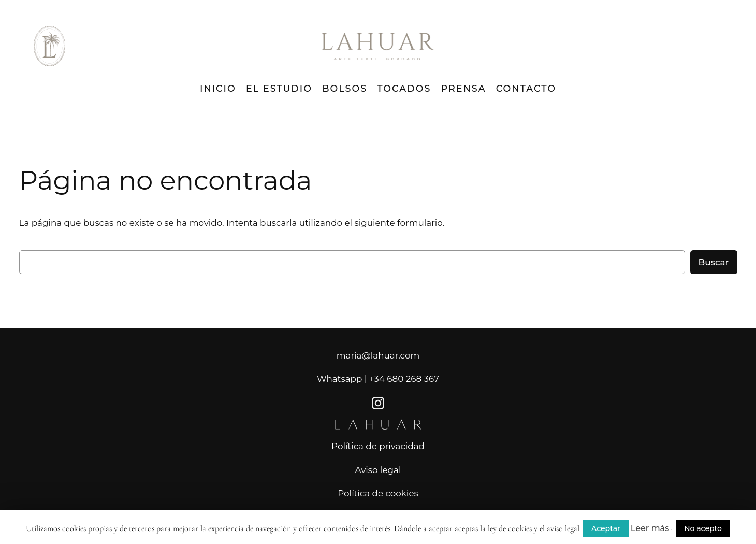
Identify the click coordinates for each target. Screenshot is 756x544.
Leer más (650, 528)
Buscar (714, 262)
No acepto (703, 528)
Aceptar (606, 528)
